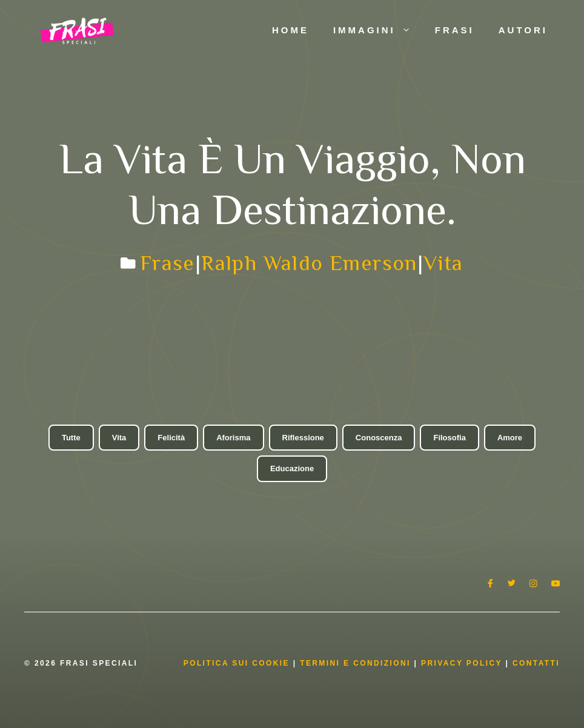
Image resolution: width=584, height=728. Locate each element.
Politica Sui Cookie (237, 663)
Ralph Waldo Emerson (309, 263)
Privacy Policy (463, 663)
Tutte (71, 438)
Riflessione (303, 438)
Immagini (378, 30)
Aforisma (233, 438)
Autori (523, 30)
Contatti (536, 663)
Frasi (455, 30)
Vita (443, 263)
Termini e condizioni (355, 663)
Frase (168, 263)
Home (290, 30)
